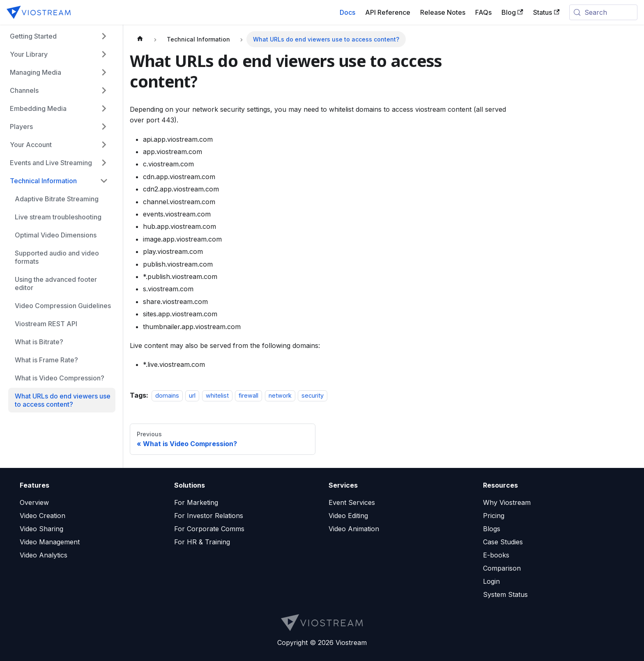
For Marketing (196, 502)
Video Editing (348, 516)
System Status (505, 594)
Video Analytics (44, 555)
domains (167, 395)
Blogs (492, 529)
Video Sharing (41, 529)
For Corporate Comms (209, 529)
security (313, 395)
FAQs (483, 12)
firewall (248, 395)
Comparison (502, 568)
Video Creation (43, 516)
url (192, 395)
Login (491, 581)
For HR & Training (202, 542)
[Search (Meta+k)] (603, 12)
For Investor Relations (209, 516)
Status (546, 12)
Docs (347, 12)
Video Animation (354, 529)
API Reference (388, 12)
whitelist (217, 395)
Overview (34, 502)
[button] (58, 36)
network (280, 395)
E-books (496, 555)
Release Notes (443, 12)
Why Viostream (507, 502)
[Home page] (140, 39)
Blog (512, 12)
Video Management (50, 542)
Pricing (494, 516)
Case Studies (503, 542)
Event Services (352, 502)
